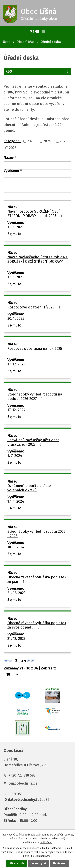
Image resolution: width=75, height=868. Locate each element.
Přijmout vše (17, 863)
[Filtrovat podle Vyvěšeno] (37, 181)
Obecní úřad (26, 42)
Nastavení (59, 863)
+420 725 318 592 (22, 775)
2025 (63, 141)
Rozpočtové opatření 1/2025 (34, 307)
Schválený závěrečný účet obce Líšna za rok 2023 (33, 442)
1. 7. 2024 (15, 456)
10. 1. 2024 (16, 547)
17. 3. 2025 (15, 227)
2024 (47, 141)
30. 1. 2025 (16, 318)
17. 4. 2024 (16, 501)
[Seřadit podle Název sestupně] (16, 158)
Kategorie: (12, 141)
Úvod (7, 42)
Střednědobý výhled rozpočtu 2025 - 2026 (36, 534)
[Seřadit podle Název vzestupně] (16, 156)
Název (9, 158)
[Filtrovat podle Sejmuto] (37, 197)
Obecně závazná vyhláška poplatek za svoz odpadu (37, 625)
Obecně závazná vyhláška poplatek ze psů (37, 579)
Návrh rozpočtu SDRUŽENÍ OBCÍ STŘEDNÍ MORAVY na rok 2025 (35, 214)
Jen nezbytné (39, 863)
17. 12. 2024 (16, 364)
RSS (37, 71)
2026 (13, 148)
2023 (31, 141)
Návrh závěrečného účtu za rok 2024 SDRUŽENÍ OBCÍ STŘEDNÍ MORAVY (37, 261)
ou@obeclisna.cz (23, 783)
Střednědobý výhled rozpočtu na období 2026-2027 (35, 396)
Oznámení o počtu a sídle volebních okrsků (29, 488)
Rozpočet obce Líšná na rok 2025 (35, 351)
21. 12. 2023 (16, 593)
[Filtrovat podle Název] (37, 165)
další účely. (46, 842)
